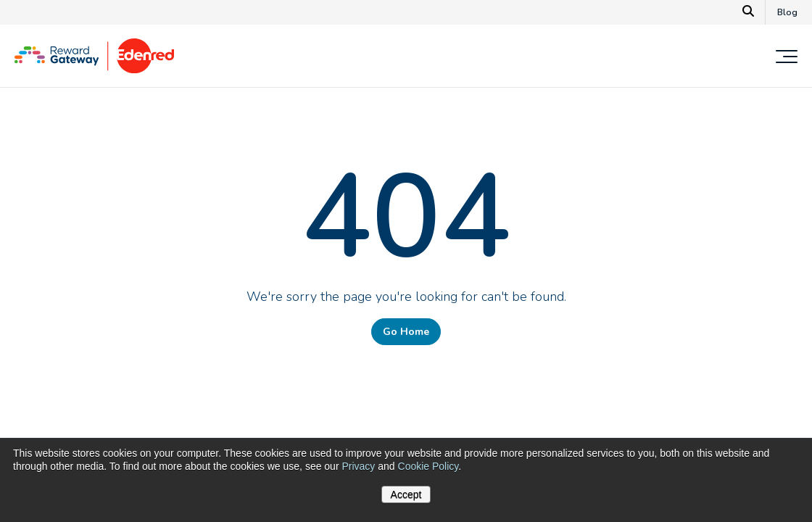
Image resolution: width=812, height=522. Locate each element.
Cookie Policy (428, 466)
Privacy (358, 466)
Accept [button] (406, 494)
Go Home (406, 332)
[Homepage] (94, 70)
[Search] (749, 12)
